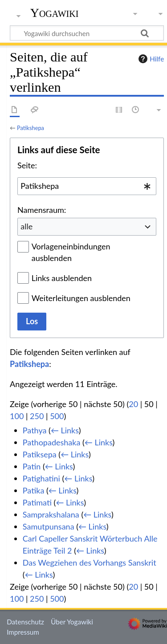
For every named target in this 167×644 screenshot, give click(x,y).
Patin (32, 466)
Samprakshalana (51, 514)
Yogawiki (55, 13)
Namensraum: (42, 210)
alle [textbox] (26, 226)
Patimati (37, 502)
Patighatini (41, 478)
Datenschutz (25, 622)
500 (57, 416)
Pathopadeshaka (52, 442)
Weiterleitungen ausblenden (81, 298)
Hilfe (150, 59)
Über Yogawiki (72, 622)
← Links (65, 430)
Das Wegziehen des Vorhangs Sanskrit (90, 562)
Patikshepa (31, 128)
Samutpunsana (49, 526)
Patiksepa (40, 454)
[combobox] (87, 186)
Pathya (35, 430)
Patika (34, 490)
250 (37, 416)
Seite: (27, 165)
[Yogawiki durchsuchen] (87, 33)
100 (17, 416)
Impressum (23, 632)
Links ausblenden (62, 278)
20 (133, 404)
